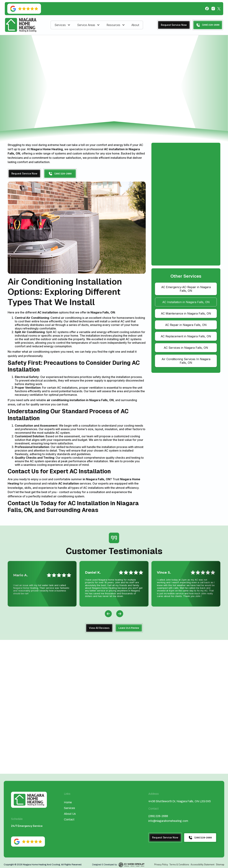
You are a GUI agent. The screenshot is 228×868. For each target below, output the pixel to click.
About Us (70, 814)
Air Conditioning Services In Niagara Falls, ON (186, 361)
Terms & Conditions (179, 864)
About (135, 25)
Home (75, 53)
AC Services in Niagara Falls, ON (186, 348)
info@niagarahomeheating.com (168, 821)
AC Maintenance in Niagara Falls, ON (186, 313)
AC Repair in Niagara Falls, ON (186, 325)
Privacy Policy (161, 864)
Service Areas (86, 25)
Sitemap (220, 864)
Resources (113, 25)
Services (60, 25)
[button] (63, 25)
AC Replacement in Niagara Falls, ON (186, 336)
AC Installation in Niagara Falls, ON (186, 302)
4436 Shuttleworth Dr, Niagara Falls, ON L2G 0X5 (180, 801)
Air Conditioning (96, 53)
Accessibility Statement (203, 864)
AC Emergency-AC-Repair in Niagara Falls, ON (186, 289)
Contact (69, 819)
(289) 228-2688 (158, 816)
